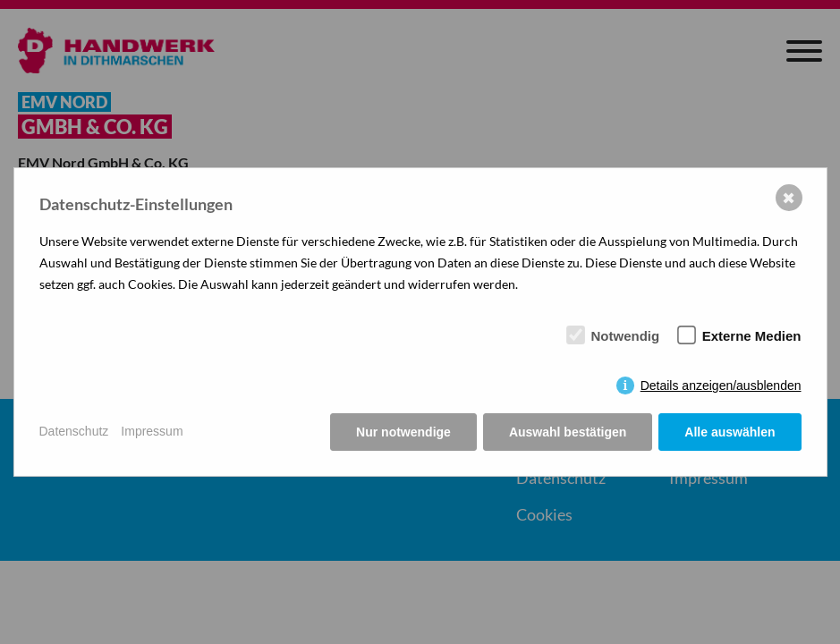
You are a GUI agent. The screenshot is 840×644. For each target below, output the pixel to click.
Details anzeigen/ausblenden (721, 386)
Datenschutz (74, 431)
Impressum (152, 431)
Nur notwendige (403, 432)
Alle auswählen (730, 432)
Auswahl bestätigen (568, 432)
